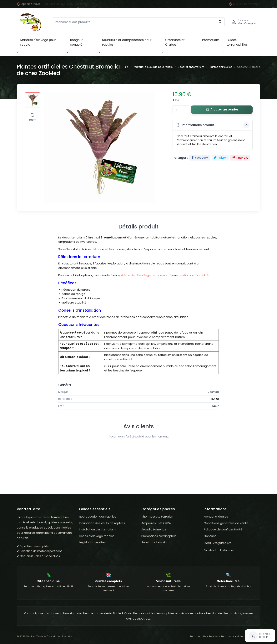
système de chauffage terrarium (141, 275)
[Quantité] (180, 110)
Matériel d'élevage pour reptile (38, 42)
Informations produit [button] (213, 125)
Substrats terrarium (155, 542)
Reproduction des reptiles (98, 516)
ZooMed (213, 392)
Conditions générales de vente (226, 523)
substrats (144, 618)
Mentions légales (216, 516)
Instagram (227, 550)
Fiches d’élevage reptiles (97, 536)
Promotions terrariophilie (159, 536)
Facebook (200, 158)
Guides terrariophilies (237, 42)
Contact (210, 536)
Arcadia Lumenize (154, 529)
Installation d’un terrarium (97, 529)
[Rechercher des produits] (138, 22)
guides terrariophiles (160, 613)
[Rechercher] (220, 22)
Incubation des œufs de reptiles (102, 523)
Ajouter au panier (222, 109)
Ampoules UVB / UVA (156, 523)
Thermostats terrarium (158, 516)
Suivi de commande (245, 4)
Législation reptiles (92, 542)
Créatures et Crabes (175, 42)
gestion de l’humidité (194, 275)
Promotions (211, 40)
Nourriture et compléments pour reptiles (127, 42)
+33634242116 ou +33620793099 (64, 4)
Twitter (220, 158)
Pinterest (240, 158)
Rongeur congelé (76, 42)
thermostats (232, 613)
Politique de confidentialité (223, 529)
